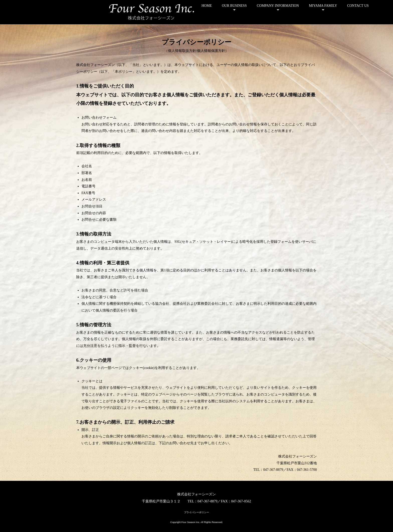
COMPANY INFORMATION (278, 6)
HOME (207, 6)
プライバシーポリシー (197, 512)
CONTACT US (358, 6)
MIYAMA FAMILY (323, 6)
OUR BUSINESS (234, 6)
